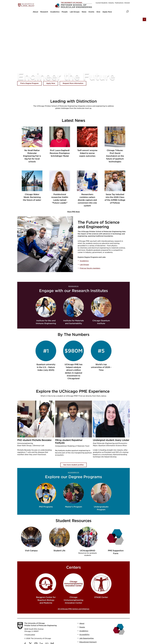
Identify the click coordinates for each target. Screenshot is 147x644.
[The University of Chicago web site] (36, 5)
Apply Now (51, 83)
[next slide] (128, 542)
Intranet (127, 3)
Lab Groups (84, 265)
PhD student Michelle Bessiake (34, 440)
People (82, 627)
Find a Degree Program (29, 83)
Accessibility (84, 635)
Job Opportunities (87, 638)
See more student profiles (73, 465)
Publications (119, 3)
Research (73, 286)
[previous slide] (19, 542)
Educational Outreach (88, 642)
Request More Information (73, 83)
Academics (84, 261)
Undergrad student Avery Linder (111, 440)
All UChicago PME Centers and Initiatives (73, 609)
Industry (111, 3)
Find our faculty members (90, 268)
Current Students (102, 3)
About (82, 623)
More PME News (73, 212)
